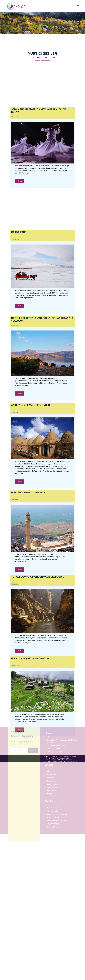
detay (20, 258)
